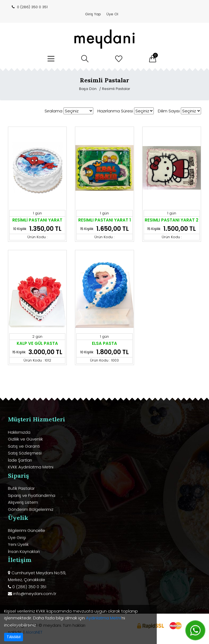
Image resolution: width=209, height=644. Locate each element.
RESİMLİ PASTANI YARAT (37, 220)
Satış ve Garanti (24, 446)
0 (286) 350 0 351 (32, 7)
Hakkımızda (19, 432)
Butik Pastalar (21, 488)
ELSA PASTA (104, 343)
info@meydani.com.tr (35, 594)
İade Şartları (20, 460)
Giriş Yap (93, 14)
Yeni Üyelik (18, 544)
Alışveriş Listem (23, 502)
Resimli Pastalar (116, 89)
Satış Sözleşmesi (25, 453)
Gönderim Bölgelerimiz (31, 509)
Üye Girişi (17, 537)
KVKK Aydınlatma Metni (31, 467)
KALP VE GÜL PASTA (37, 343)
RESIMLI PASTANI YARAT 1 (104, 220)
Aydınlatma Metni (103, 618)
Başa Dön (88, 89)
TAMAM (14, 637)
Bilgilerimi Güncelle (27, 530)
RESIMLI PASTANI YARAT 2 (172, 220)
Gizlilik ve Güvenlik (25, 439)
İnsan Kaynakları (24, 551)
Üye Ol (112, 14)
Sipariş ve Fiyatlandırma (32, 495)
